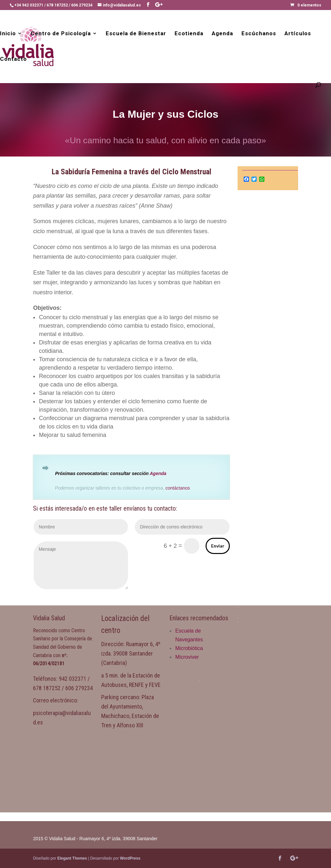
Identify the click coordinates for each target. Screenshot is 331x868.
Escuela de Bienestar (136, 34)
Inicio (8, 34)
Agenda (222, 34)
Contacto (13, 59)
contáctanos (178, 488)
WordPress (130, 858)
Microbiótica (189, 648)
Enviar (218, 546)
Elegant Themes (72, 858)
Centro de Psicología (61, 34)
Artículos (298, 34)
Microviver (187, 657)
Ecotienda (189, 34)
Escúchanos (259, 34)
